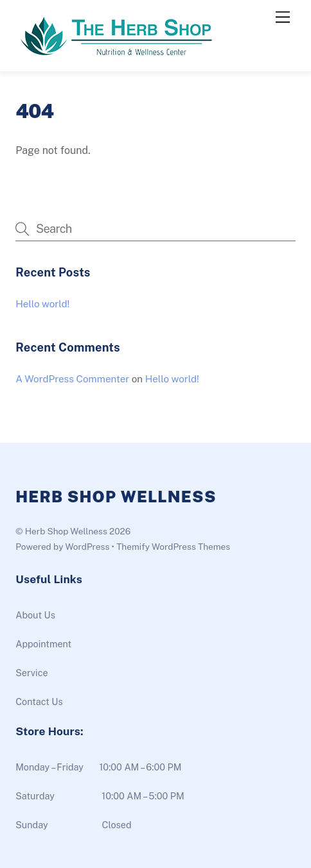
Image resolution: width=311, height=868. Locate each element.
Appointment (43, 644)
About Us (35, 615)
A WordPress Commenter (72, 379)
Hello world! (42, 304)
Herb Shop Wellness (66, 531)
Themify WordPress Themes (173, 547)
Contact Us (39, 702)
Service (31, 673)
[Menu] (283, 18)
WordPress (87, 547)
